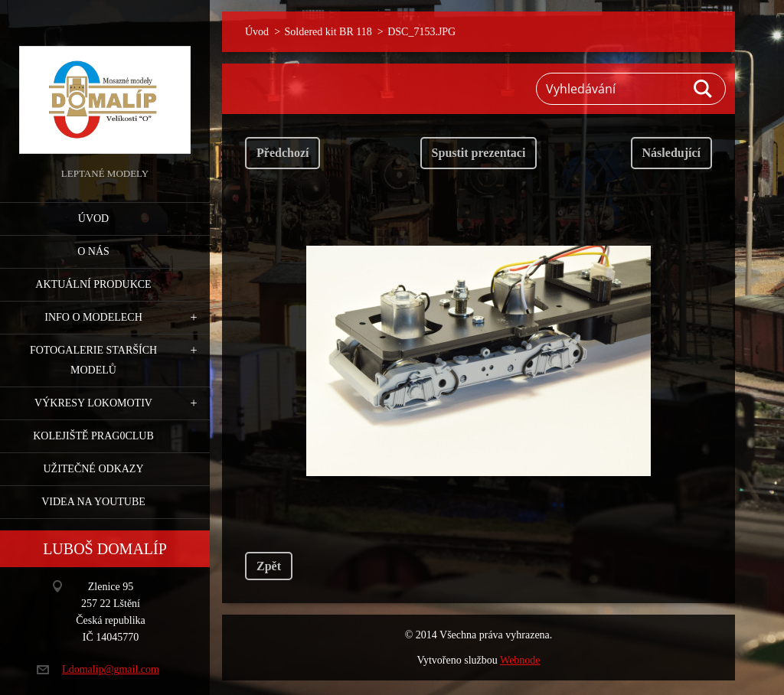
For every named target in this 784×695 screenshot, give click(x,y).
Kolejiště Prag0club (93, 436)
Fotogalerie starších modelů (93, 360)
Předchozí (283, 153)
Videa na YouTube (93, 502)
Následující (671, 153)
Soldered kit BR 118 (328, 32)
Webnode (520, 660)
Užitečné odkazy (93, 469)
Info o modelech (93, 317)
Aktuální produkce (93, 284)
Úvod (93, 219)
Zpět (269, 566)
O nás (93, 251)
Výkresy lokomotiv (93, 403)
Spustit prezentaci (479, 153)
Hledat (704, 89)
